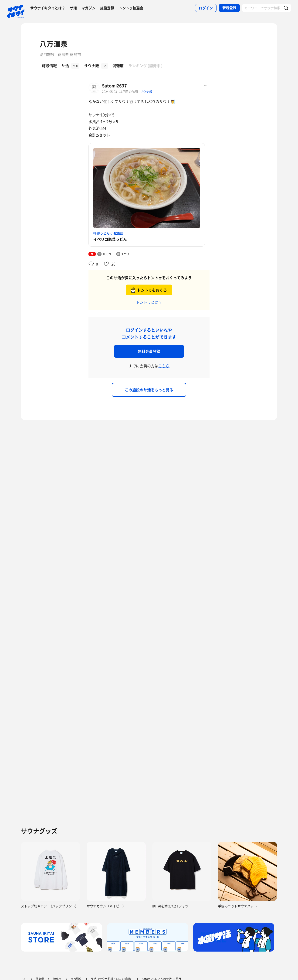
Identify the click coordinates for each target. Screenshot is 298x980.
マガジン (88, 8)
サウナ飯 (146, 91)
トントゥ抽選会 (131, 8)
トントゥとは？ (149, 302)
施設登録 (107, 8)
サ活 (73, 8)
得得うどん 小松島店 (108, 233)
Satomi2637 (114, 86)
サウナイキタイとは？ (48, 8)
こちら (164, 366)
